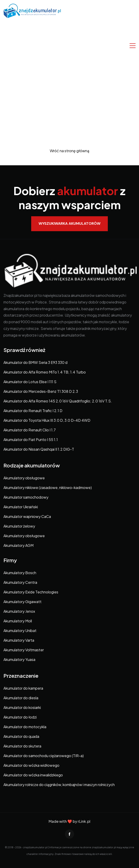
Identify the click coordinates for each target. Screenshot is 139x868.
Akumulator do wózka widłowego (31, 765)
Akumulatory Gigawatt (22, 602)
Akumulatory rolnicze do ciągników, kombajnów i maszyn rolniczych (59, 785)
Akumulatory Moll (18, 621)
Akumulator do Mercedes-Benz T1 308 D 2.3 (41, 391)
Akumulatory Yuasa (19, 659)
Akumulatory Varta (19, 640)
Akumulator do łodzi (20, 717)
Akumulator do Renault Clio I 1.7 (30, 430)
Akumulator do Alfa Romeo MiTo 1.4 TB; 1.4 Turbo (45, 372)
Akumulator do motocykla (25, 727)
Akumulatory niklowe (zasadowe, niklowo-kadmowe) (48, 487)
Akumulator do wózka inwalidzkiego (33, 775)
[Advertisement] (69, 53)
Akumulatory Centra (20, 582)
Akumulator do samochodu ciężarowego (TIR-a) (44, 756)
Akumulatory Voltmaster (24, 650)
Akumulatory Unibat (20, 631)
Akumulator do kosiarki (22, 707)
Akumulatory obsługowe (24, 478)
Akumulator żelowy (19, 526)
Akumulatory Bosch (20, 573)
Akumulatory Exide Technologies (31, 592)
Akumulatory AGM (18, 545)
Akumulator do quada (21, 736)
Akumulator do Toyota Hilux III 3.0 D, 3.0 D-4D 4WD (47, 420)
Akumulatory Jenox (19, 611)
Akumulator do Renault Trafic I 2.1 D (33, 411)
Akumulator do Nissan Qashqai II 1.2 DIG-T (39, 449)
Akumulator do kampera (23, 688)
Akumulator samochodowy (26, 497)
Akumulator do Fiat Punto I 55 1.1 (31, 440)
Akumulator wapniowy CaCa (27, 516)
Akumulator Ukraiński (21, 507)
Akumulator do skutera (22, 746)
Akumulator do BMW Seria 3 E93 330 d (35, 362)
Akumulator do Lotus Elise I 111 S (30, 382)
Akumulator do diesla (21, 698)
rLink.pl (84, 821)
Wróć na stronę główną (69, 151)
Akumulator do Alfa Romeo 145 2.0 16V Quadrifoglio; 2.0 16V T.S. (58, 401)
